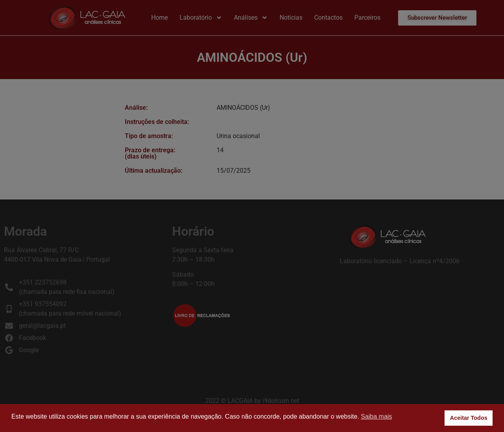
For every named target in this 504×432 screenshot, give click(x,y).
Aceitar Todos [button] (469, 418)
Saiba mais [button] (376, 416)
